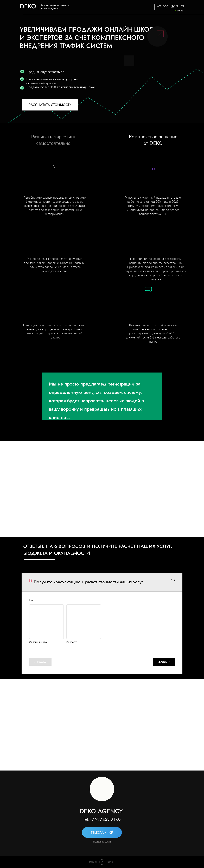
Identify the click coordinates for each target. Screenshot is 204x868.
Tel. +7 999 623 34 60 (102, 819)
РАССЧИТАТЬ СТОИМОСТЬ (50, 105)
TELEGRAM (99, 832)
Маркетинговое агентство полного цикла (56, 7)
